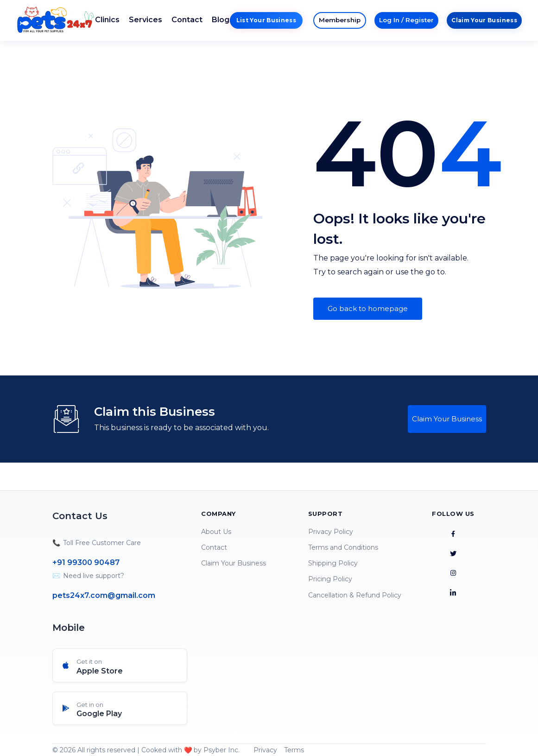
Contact (187, 20)
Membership (340, 20)
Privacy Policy (331, 532)
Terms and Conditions (343, 547)
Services (146, 20)
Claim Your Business (484, 20)
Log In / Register (406, 20)
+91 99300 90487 (86, 562)
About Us (216, 532)
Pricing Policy (330, 579)
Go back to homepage (368, 308)
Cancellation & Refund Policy (355, 595)
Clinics (107, 20)
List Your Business (266, 20)
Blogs (223, 20)
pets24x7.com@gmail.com (104, 595)
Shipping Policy (333, 563)
